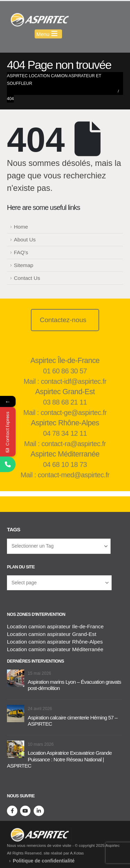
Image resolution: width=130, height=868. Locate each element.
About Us (25, 240)
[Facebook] (12, 811)
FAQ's (21, 252)
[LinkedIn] (39, 811)
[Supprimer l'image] (39, 831)
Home (21, 227)
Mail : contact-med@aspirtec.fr (65, 475)
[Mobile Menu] (48, 34)
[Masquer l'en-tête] (39, 20)
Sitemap (24, 265)
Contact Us (27, 278)
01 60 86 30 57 (65, 371)
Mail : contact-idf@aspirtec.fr (65, 381)
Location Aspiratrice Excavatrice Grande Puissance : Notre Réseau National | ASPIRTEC (59, 759)
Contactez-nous (63, 320)
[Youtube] (25, 811)
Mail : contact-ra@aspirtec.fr (65, 444)
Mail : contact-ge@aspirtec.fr (65, 413)
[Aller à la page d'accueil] (16, 678)
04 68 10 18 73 (65, 464)
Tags (14, 529)
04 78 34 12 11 (65, 433)
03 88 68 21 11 (65, 402)
